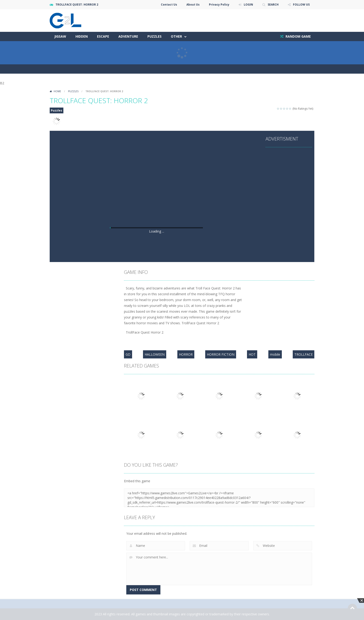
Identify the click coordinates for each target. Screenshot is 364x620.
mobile (275, 354)
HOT (252, 354)
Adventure (128, 36)
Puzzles (154, 36)
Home (57, 91)
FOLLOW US (301, 5)
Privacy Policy (219, 5)
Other (176, 36)
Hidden (82, 36)
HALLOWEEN (155, 354)
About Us (193, 5)
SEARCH (273, 5)
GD (128, 354)
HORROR (186, 354)
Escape (103, 36)
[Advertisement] (156, 191)
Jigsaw (60, 36)
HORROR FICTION (221, 354)
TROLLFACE (304, 354)
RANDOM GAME (298, 36)
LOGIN (248, 5)
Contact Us (169, 5)
